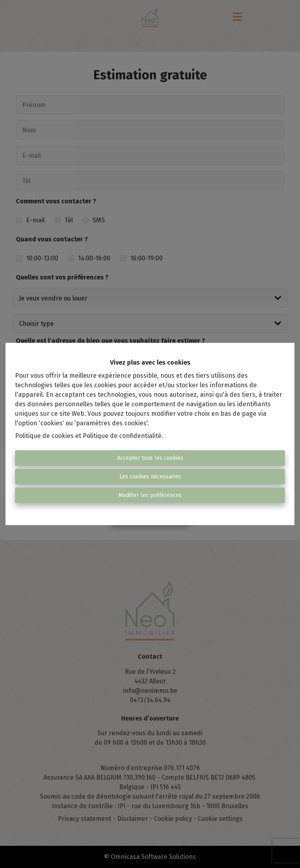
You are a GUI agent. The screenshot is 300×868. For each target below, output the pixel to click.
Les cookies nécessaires (150, 477)
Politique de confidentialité (122, 436)
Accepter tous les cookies (150, 458)
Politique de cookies (44, 436)
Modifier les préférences (150, 495)
